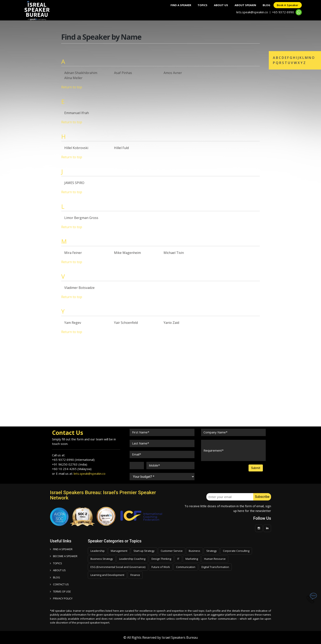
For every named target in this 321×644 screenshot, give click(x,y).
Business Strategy (102, 559)
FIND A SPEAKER (61, 549)
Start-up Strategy (144, 551)
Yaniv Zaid (171, 323)
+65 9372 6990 (283, 12)
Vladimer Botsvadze (79, 288)
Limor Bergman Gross (81, 218)
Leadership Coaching (132, 559)
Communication (186, 567)
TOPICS (56, 563)
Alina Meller (73, 78)
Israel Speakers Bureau (180, 637)
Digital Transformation (215, 567)
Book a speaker (287, 5)
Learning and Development (107, 575)
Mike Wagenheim (127, 253)
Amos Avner (173, 73)
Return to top (72, 87)
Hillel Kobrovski (76, 148)
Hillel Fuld (121, 148)
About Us (215, 5)
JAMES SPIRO (74, 183)
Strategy (212, 551)
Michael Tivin (174, 253)
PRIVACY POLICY (61, 598)
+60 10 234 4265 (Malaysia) (72, 469)
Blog (264, 5)
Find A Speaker (172, 5)
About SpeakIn (241, 5)
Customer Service (172, 551)
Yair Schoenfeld (126, 323)
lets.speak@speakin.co (252, 12)
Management (119, 551)
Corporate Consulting (236, 551)
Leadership (98, 551)
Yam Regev (73, 323)
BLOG (55, 577)
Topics (195, 5)
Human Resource (215, 559)
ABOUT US (58, 570)
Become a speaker (64, 556)
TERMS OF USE (60, 591)
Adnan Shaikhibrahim (81, 73)
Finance (135, 575)
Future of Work (161, 567)
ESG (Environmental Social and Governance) (118, 567)
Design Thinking (161, 559)
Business (194, 551)
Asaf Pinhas (123, 73)
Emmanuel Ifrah (77, 113)
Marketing (192, 559)
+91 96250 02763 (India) (70, 464)
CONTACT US (59, 584)
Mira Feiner (73, 253)
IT (178, 559)
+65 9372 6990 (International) (73, 460)
